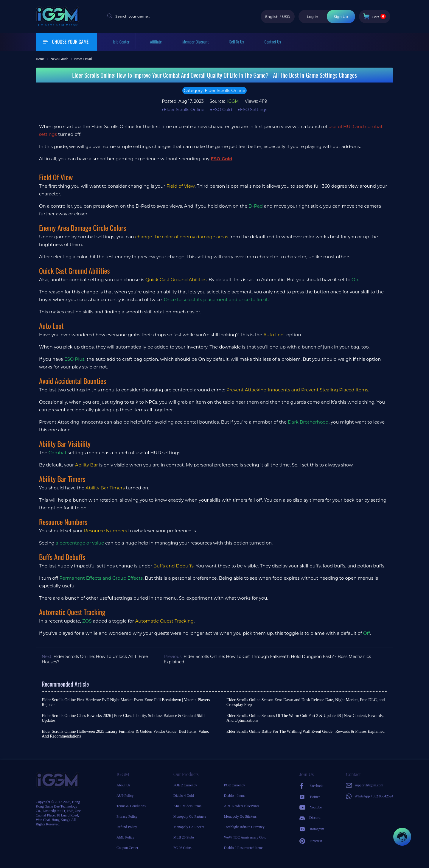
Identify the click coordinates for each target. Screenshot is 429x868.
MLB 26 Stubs (184, 837)
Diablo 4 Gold (184, 796)
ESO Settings (254, 110)
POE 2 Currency (185, 785)
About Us (123, 785)
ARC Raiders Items (187, 806)
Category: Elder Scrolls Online (214, 91)
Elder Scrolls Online (184, 110)
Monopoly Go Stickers (240, 816)
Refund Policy (127, 827)
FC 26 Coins (182, 848)
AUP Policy (125, 796)
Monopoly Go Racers (189, 827)
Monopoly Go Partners (190, 816)
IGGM (233, 101)
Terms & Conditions (131, 806)
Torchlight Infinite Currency (244, 827)
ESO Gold (222, 110)
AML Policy (125, 837)
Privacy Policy (127, 816)
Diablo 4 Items (235, 796)
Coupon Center (127, 848)
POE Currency (234, 785)
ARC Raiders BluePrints (242, 806)
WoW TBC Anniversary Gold (245, 837)
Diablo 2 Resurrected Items (244, 848)
